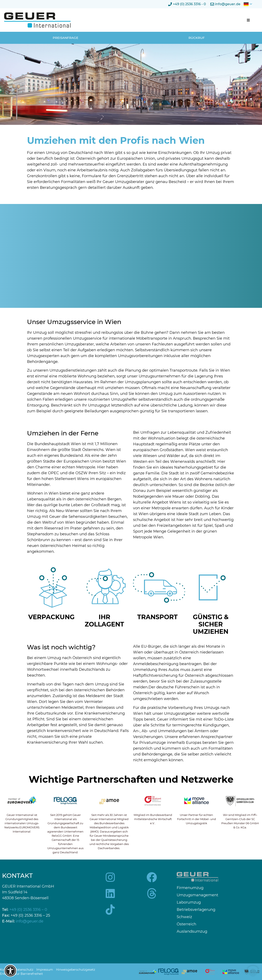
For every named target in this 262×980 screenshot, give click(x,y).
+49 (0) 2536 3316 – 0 (28, 910)
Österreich (186, 924)
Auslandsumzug (192, 931)
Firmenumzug (190, 888)
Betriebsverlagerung (196, 910)
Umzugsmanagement (197, 895)
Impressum (45, 970)
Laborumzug (189, 902)
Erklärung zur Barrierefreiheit (21, 974)
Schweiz (184, 917)
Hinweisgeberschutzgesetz (76, 970)
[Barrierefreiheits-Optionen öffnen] (10, 971)
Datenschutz (24, 970)
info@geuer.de (30, 921)
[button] (248, 20)
